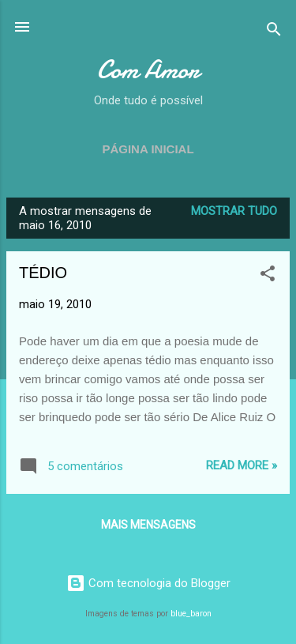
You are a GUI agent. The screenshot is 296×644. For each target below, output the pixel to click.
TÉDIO (43, 273)
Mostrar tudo (234, 211)
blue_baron (191, 614)
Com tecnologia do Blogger (148, 583)
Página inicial (148, 149)
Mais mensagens (148, 525)
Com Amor (148, 70)
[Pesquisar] (274, 32)
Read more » (242, 465)
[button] (268, 276)
